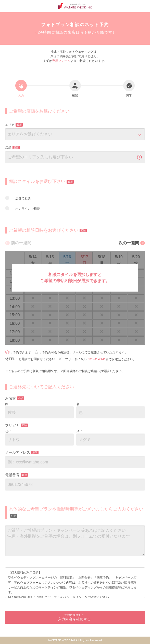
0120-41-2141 (96, 359)
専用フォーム (61, 61)
